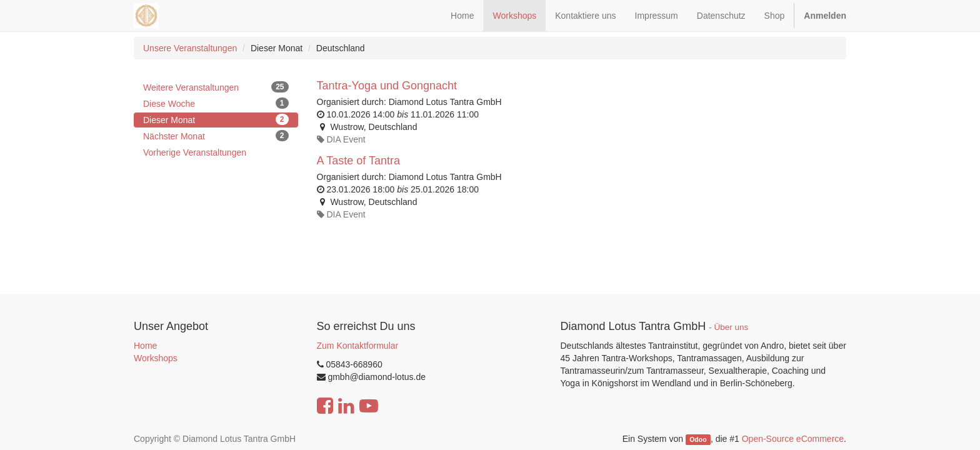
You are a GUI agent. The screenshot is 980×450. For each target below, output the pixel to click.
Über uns (732, 327)
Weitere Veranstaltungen (216, 87)
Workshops (156, 358)
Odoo (698, 439)
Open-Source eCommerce (793, 439)
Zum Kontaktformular (358, 346)
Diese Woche (216, 103)
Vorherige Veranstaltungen (195, 152)
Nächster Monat (216, 136)
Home (145, 346)
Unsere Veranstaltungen (190, 48)
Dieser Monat (216, 119)
